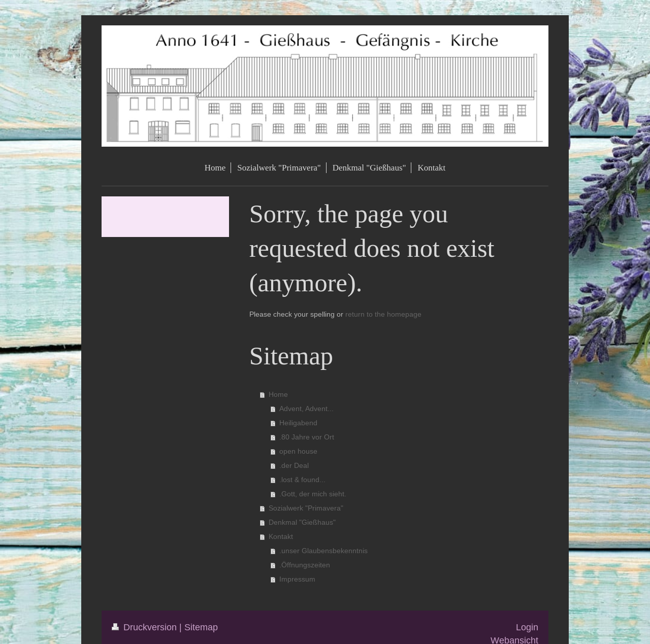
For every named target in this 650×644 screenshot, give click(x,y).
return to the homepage (383, 314)
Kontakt (281, 536)
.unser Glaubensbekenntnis (323, 551)
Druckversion (145, 627)
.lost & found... (302, 480)
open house (298, 451)
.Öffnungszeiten (305, 565)
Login (527, 627)
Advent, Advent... (306, 409)
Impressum (297, 579)
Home (278, 394)
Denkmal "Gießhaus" (302, 522)
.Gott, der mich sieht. (313, 494)
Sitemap (201, 627)
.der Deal (294, 465)
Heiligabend (298, 423)
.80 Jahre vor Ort (307, 437)
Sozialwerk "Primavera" (306, 508)
